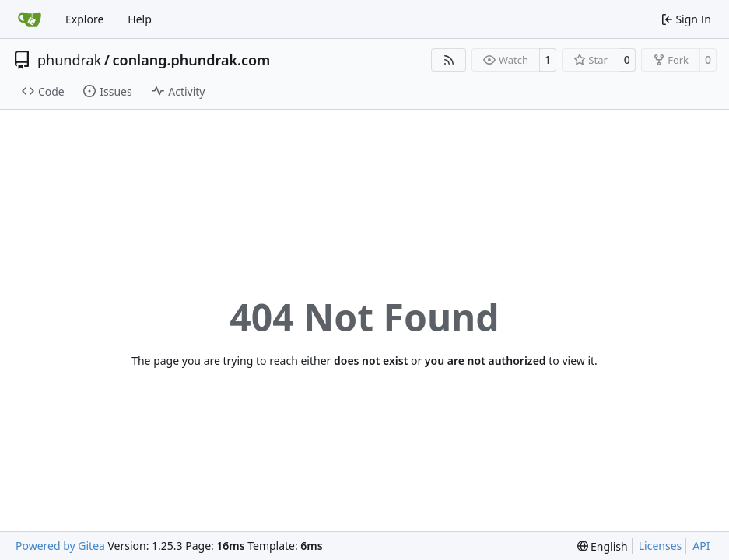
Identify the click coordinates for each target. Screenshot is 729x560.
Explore (84, 19)
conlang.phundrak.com (191, 60)
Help (140, 19)
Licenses (661, 546)
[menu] (603, 546)
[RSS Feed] (449, 60)
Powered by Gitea (60, 546)
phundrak (69, 60)
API (701, 546)
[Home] (30, 19)
